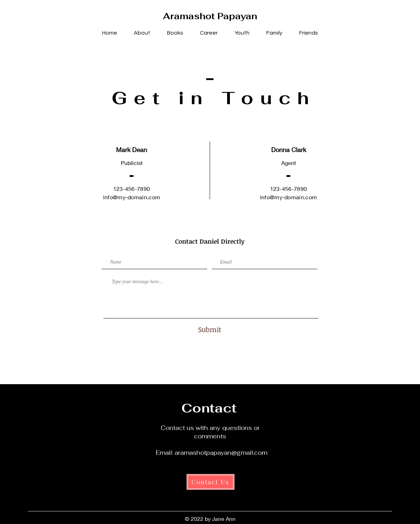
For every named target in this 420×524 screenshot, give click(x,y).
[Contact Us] (211, 482)
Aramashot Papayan (210, 16)
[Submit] (210, 329)
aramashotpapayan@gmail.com (221, 453)
